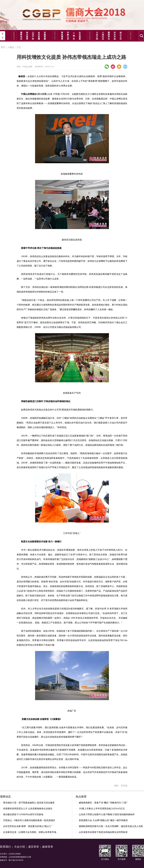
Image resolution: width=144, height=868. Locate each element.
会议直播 (39, 36)
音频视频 (45, 36)
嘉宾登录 (34, 847)
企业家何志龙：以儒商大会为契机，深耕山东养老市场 (30, 832)
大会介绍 (97, 36)
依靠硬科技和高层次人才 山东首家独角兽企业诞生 (28, 809)
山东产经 (33, 36)
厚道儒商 (62, 36)
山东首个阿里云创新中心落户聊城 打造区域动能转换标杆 (107, 814)
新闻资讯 (14, 36)
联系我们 (5, 847)
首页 (3, 47)
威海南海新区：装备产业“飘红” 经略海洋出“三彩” (103, 803)
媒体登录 (48, 847)
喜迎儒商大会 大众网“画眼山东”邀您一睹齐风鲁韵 (103, 820)
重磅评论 (109, 36)
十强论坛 (103, 36)
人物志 (74, 36)
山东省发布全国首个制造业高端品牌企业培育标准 (103, 832)
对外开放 (115, 36)
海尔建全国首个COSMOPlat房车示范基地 (23, 814)
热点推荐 (27, 36)
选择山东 (131, 36)
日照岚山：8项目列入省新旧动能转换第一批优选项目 (29, 820)
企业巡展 (80, 36)
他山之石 (121, 36)
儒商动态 (21, 36)
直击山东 (55, 36)
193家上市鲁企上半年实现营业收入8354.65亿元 (102, 809)
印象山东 (68, 36)
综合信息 (90, 36)
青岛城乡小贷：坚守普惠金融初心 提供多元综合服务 (29, 803)
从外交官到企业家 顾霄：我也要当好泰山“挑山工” (28, 826)
